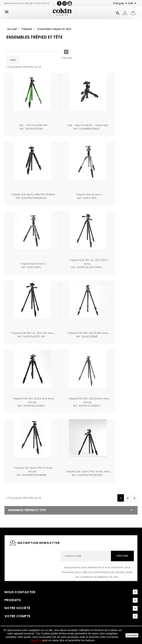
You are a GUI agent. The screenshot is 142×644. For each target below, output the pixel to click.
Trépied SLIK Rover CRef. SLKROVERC (33, 266)
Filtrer (13, 60)
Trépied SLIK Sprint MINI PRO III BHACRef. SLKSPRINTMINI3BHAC (33, 196)
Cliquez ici (36, 640)
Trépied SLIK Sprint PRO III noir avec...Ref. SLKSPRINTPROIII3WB (89, 473)
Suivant (134, 498)
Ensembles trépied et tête (27, 510)
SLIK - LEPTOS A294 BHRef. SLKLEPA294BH (33, 127)
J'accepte (132, 635)
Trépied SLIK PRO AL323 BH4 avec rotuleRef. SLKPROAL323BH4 (89, 402)
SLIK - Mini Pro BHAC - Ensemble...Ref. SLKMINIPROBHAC (89, 127)
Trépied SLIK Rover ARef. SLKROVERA (89, 196)
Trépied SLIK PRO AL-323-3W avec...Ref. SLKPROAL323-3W (33, 335)
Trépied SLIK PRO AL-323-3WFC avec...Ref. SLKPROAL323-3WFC (89, 264)
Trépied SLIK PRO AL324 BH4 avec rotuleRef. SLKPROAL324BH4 (33, 402)
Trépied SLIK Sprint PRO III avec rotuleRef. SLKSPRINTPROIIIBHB (33, 472)
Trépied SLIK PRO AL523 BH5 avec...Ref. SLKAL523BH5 (89, 335)
